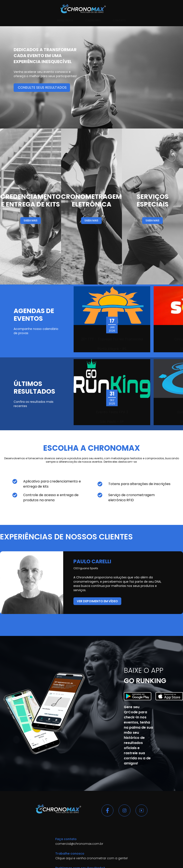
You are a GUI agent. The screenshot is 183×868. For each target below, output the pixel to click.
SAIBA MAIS (31, 220)
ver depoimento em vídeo (97, 601)
